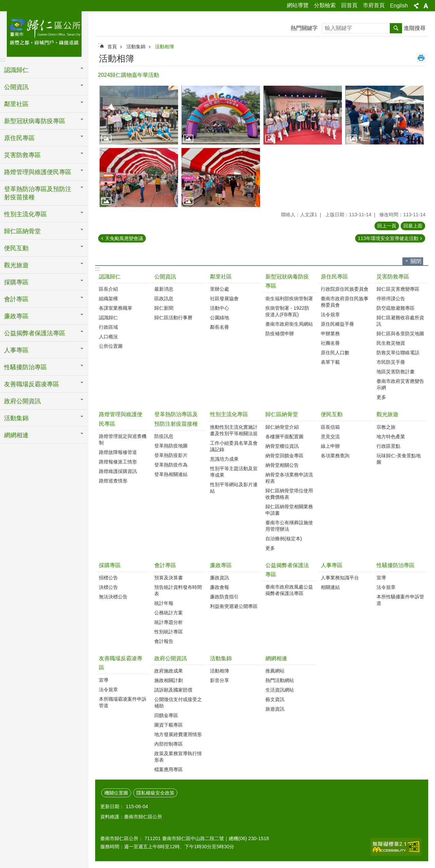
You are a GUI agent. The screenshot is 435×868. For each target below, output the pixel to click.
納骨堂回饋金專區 (284, 456)
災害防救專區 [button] (22, 155)
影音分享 (220, 680)
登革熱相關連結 (171, 474)
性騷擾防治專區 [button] (25, 367)
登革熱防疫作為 (171, 465)
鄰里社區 (221, 277)
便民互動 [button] (16, 248)
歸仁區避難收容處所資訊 (400, 321)
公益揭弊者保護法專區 (287, 570)
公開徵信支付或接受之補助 (178, 703)
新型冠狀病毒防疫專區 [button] (35, 121)
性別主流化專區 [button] (25, 214)
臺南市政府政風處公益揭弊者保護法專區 (289, 590)
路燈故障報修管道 (118, 452)
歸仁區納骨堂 (282, 414)
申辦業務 (330, 334)
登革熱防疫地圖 (171, 446)
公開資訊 (165, 277)
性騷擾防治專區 (396, 565)
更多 (381, 397)
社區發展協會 (224, 299)
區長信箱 (330, 427)
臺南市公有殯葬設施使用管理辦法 (289, 526)
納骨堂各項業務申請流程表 (289, 478)
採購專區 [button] (16, 282)
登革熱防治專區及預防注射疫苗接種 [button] (38, 193)
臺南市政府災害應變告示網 (400, 384)
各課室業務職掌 (116, 308)
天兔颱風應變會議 (124, 238)
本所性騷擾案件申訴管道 (400, 600)
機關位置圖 (116, 793)
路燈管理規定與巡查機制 (123, 439)
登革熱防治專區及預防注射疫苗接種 (176, 419)
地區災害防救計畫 (396, 372)
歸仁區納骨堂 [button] (22, 231)
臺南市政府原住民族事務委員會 (345, 302)
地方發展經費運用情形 (178, 734)
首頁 (112, 47)
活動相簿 (164, 47)
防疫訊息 (164, 436)
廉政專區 (221, 565)
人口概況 (108, 337)
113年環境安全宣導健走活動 (388, 238)
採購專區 (110, 565)
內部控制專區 (169, 744)
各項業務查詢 (335, 456)
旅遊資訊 (275, 709)
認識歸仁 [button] (16, 70)
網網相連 (276, 658)
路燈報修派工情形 (118, 462)
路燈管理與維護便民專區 (121, 419)
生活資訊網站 (280, 690)
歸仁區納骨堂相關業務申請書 (289, 510)
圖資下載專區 (169, 725)
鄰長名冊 (220, 327)
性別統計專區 (169, 632)
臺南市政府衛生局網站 (289, 324)
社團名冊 (330, 343)
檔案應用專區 (169, 769)
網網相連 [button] (16, 435)
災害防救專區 (393, 277)
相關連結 (330, 587)
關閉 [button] (416, 261)
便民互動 (332, 414)
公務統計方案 (169, 613)
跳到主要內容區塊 (4, 4)
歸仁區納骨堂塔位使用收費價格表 (289, 494)
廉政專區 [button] (16, 316)
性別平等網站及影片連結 (234, 488)
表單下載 (330, 362)
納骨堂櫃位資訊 (282, 446)
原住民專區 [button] (19, 138)
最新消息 (164, 289)
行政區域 (108, 327)
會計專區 (165, 565)
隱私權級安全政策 (155, 793)
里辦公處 (220, 289)
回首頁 (349, 5)
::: (7, 4)
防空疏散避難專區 (396, 308)
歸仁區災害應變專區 (398, 289)
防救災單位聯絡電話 (398, 353)
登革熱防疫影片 (171, 455)
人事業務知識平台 (340, 578)
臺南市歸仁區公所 (44, 33)
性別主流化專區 (229, 414)
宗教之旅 (386, 427)
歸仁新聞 (164, 308)
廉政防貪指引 (224, 597)
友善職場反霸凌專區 (121, 663)
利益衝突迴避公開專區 (234, 606)
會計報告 (164, 641)
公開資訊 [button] (16, 87)
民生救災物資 (391, 343)
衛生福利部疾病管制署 (289, 299)
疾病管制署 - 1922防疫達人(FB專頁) (287, 311)
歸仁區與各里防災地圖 (400, 334)
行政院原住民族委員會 (345, 289)
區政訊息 (164, 299)
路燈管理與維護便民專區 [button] (38, 172)
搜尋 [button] (396, 28)
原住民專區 (334, 277)
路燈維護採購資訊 (118, 471)
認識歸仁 (110, 277)
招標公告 (108, 578)
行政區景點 (388, 446)
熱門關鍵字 (304, 28)
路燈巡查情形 (113, 481)
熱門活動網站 (280, 680)
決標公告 (108, 587)
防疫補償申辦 (280, 334)
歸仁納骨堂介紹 (282, 427)
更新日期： (112, 806)
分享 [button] (416, 6)
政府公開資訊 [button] (22, 401)
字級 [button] (426, 6)
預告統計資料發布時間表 (178, 590)
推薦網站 (275, 671)
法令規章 (330, 314)
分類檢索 (325, 5)
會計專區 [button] (16, 299)
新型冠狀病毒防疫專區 (287, 281)
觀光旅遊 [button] (16, 265)
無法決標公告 (113, 597)
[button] (139, 115)
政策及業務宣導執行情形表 (178, 757)
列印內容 (421, 58)
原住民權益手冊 (337, 324)
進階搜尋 (415, 28)
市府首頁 (374, 5)
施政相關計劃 (169, 680)
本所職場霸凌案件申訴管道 (123, 702)
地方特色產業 (391, 437)
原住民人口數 (335, 353)
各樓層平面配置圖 (284, 437)
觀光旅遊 (387, 414)
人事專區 (332, 565)
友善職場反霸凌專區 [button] (32, 384)
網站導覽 (298, 5)
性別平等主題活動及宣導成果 (234, 472)
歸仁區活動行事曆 (173, 318)
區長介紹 (108, 289)
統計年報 (164, 603)
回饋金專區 (166, 715)
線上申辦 (330, 446)
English (399, 6)
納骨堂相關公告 (282, 465)
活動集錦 (136, 47)
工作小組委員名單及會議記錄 (234, 446)
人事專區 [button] (16, 350)
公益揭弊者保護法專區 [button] (35, 333)
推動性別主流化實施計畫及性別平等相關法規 (234, 430)
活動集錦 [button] (16, 418)
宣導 (381, 578)
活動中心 (220, 308)
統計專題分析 (169, 622)
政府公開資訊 (171, 658)
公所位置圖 (111, 346)
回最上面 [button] (413, 226)
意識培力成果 (224, 459)
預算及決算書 (169, 578)
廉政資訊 (220, 578)
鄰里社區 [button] (16, 104)
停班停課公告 (391, 299)
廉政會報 (220, 587)
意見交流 (330, 437)
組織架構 (108, 299)
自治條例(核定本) (284, 539)
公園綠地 (220, 318)
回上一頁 (387, 226)
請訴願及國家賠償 (173, 690)
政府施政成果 (169, 671)
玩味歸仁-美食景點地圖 (399, 459)
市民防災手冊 (391, 362)
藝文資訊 (275, 699)
